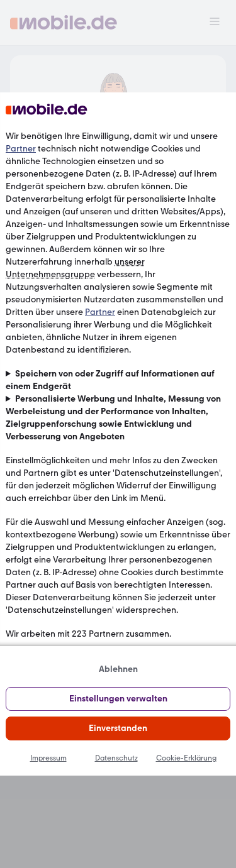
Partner (21, 149)
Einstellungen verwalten (118, 699)
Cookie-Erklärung (186, 758)
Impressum (48, 758)
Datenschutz (116, 758)
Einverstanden (118, 728)
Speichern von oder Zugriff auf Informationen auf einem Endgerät (110, 380)
